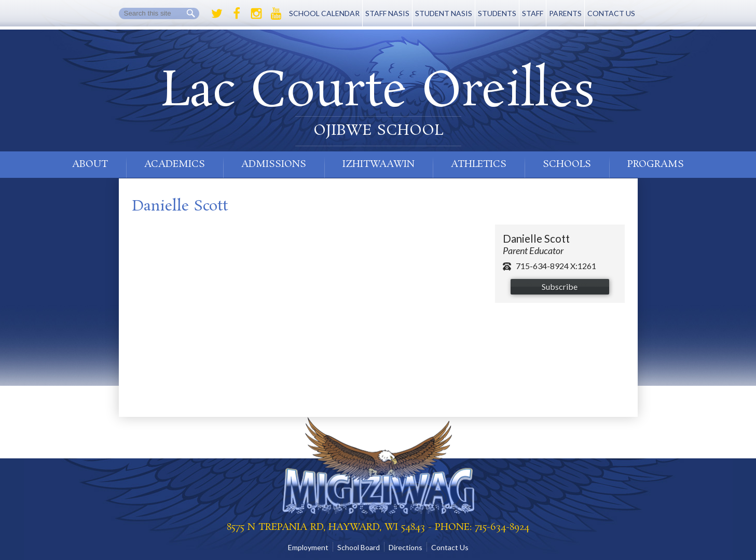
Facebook (237, 13)
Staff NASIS (387, 13)
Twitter (217, 13)
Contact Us (611, 13)
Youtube (276, 13)
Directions (406, 547)
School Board (359, 547)
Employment (308, 547)
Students (497, 13)
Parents (565, 13)
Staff (533, 13)
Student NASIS (444, 13)
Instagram (256, 13)
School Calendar (324, 13)
